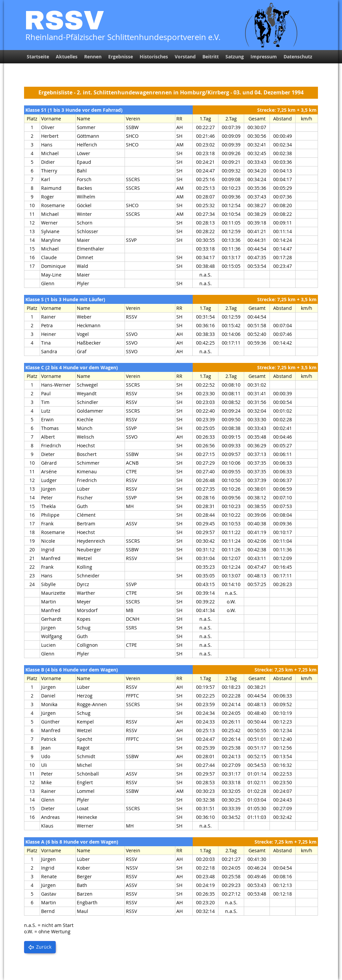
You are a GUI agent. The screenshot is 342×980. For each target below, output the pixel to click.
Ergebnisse (121, 57)
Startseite (38, 57)
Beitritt (211, 57)
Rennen (93, 57)
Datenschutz (298, 57)
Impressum (264, 57)
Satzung (235, 57)
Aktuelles (67, 57)
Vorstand (185, 57)
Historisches (154, 57)
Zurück (44, 947)
